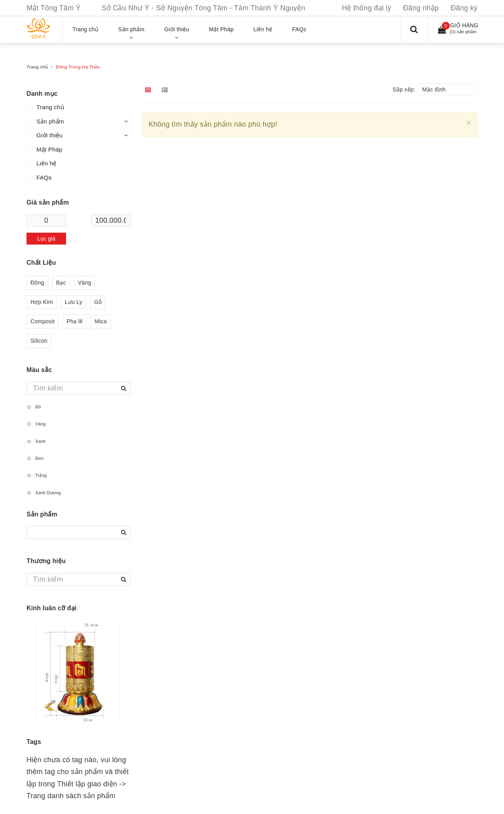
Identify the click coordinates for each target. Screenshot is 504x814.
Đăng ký (464, 8)
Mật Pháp (49, 149)
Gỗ (98, 302)
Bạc (61, 283)
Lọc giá (46, 239)
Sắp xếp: (404, 89)
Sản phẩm (50, 121)
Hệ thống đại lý (367, 8)
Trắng (37, 475)
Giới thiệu (49, 135)
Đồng (37, 283)
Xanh (36, 441)
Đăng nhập (421, 8)
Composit (43, 322)
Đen (35, 458)
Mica (101, 322)
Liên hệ (46, 163)
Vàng (85, 283)
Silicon (39, 341)
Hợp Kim (42, 302)
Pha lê (75, 322)
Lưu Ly (74, 302)
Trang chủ (50, 107)
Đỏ (34, 407)
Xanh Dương (44, 493)
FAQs (44, 177)
